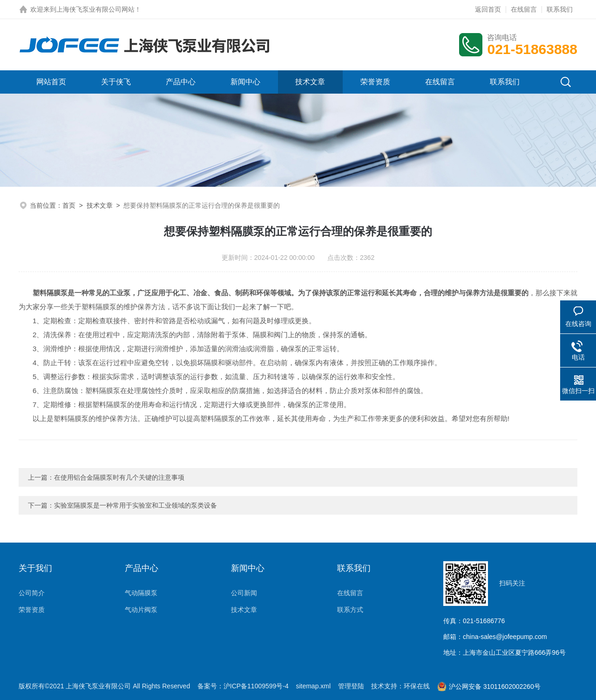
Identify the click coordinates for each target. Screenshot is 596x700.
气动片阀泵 (141, 610)
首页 (69, 205)
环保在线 (417, 686)
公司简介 (32, 593)
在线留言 (524, 9)
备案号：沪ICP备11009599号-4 (243, 686)
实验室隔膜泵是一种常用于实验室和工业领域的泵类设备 (135, 505)
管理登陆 (351, 686)
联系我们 (560, 9)
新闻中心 (245, 82)
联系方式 (350, 610)
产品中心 (181, 82)
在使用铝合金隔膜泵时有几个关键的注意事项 (119, 477)
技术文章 (310, 82)
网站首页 (51, 82)
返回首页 (488, 9)
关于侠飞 (116, 82)
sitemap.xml (313, 686)
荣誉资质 (375, 82)
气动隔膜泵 (141, 593)
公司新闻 (244, 593)
